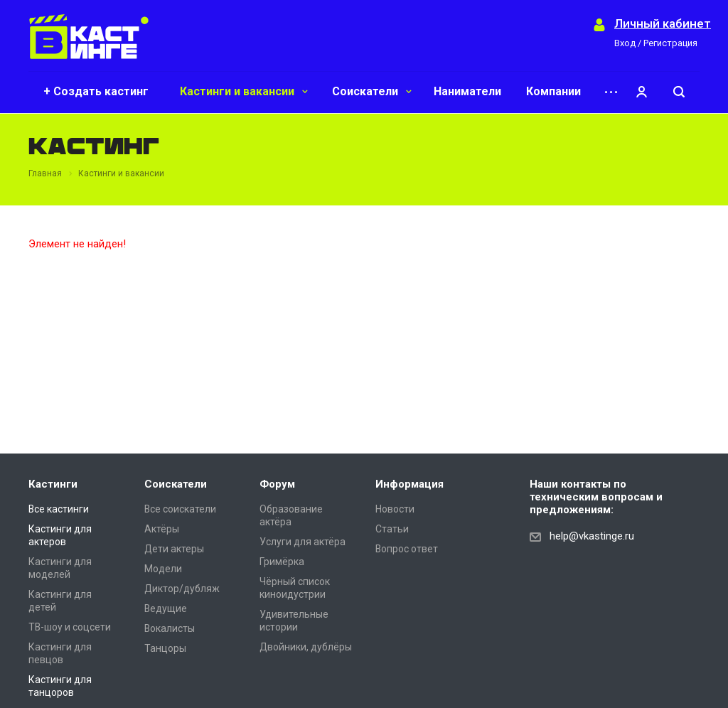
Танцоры (165, 648)
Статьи (392, 529)
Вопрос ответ (407, 549)
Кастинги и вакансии (244, 91)
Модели (163, 569)
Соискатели (372, 91)
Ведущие (166, 608)
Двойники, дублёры (306, 647)
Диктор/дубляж (182, 589)
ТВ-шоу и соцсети (70, 627)
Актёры (162, 529)
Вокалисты (170, 628)
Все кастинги (59, 509)
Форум (277, 484)
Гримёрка (282, 562)
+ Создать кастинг (96, 91)
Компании (553, 91)
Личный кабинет (663, 24)
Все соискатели (180, 509)
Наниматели (467, 91)
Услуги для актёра (303, 542)
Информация (409, 484)
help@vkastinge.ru (592, 536)
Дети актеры (174, 549)
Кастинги (53, 484)
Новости (395, 509)
